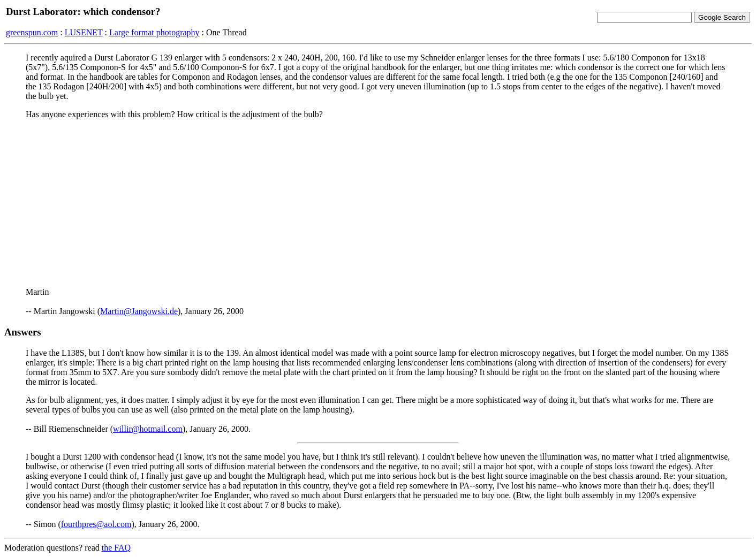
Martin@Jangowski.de (139, 311)
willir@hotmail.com (148, 429)
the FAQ (116, 548)
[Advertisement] (378, 203)
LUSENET (84, 32)
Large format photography (154, 32)
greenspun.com (32, 32)
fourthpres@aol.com (96, 524)
